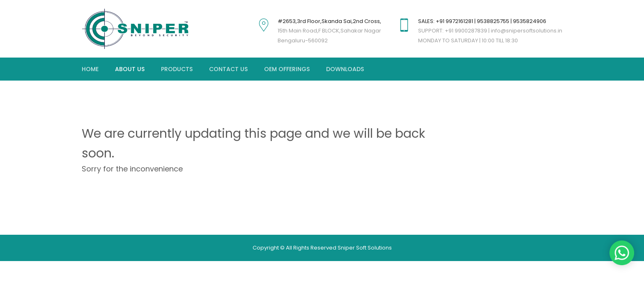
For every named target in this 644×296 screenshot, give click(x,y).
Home (90, 69)
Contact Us (228, 69)
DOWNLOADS (345, 69)
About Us (130, 69)
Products (177, 69)
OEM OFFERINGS (287, 69)
